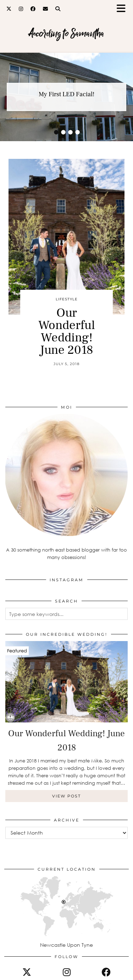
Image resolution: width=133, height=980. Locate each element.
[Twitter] (9, 9)
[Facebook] (33, 9)
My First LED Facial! (66, 94)
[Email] (46, 9)
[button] (123, 9)
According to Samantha (66, 33)
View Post (66, 796)
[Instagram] (21, 9)
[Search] (58, 9)
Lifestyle (67, 299)
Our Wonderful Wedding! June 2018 (67, 332)
